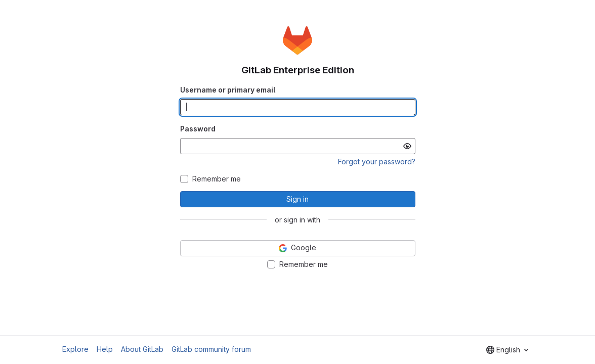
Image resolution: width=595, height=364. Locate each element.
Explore (75, 349)
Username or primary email (228, 90)
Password (198, 129)
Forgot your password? (377, 162)
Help (105, 349)
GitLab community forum (211, 349)
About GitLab (142, 349)
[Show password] (407, 146)
